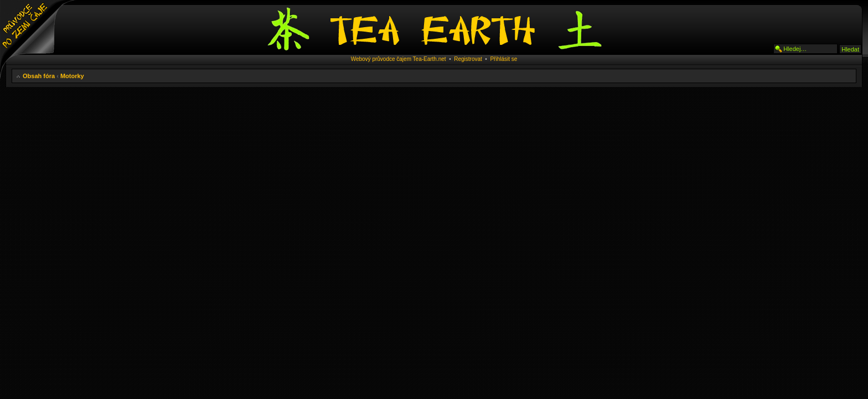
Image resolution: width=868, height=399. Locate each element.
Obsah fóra (39, 76)
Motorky (72, 76)
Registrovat (468, 59)
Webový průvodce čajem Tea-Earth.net (399, 59)
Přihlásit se (503, 59)
